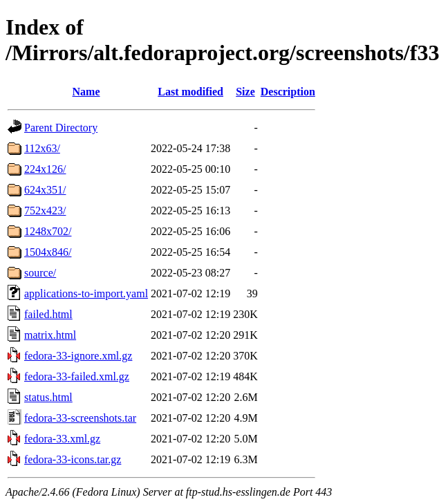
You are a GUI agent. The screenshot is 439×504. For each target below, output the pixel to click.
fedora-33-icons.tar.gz (73, 459)
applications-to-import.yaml (86, 293)
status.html (48, 397)
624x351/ (45, 190)
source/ (40, 273)
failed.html (48, 314)
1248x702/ (48, 231)
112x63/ (42, 148)
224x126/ (45, 169)
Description (288, 92)
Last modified (190, 92)
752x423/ (45, 211)
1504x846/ (48, 252)
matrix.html (50, 335)
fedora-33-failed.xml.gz (77, 376)
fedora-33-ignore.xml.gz (78, 356)
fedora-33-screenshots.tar (80, 418)
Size (245, 92)
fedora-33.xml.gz (62, 439)
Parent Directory (61, 128)
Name (86, 92)
